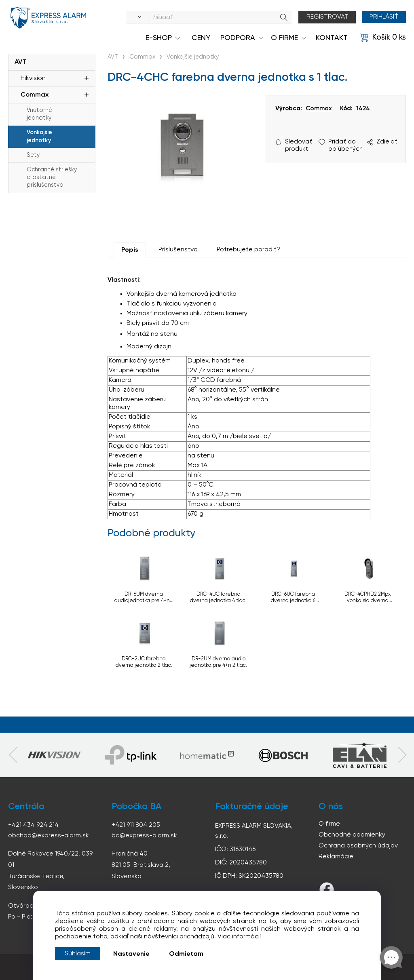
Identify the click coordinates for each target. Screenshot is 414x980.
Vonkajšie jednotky (39, 136)
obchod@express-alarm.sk (49, 836)
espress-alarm (49, 19)
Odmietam (186, 954)
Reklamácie (336, 857)
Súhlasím (78, 954)
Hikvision (33, 78)
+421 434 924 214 (33, 825)
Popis (130, 250)
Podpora (238, 38)
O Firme (284, 38)
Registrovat (327, 17)
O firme (329, 824)
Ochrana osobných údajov (358, 846)
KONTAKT (332, 38)
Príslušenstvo (178, 250)
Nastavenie (131, 954)
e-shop (159, 38)
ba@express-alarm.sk (144, 836)
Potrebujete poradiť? (248, 250)
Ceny (201, 38)
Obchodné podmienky (352, 835)
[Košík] (383, 38)
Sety (33, 155)
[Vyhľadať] (137, 17)
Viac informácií (239, 937)
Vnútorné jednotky (39, 114)
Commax (35, 95)
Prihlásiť (383, 17)
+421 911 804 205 (136, 825)
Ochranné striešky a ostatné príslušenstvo (52, 177)
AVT (20, 62)
